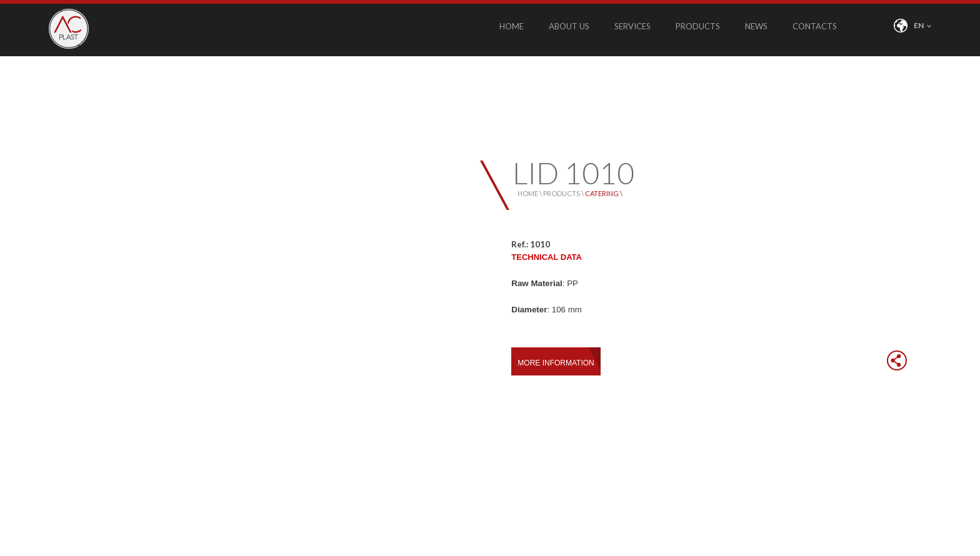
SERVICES (632, 26)
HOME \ (530, 193)
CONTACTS (815, 26)
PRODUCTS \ (564, 193)
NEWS (756, 26)
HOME (512, 26)
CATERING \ (604, 193)
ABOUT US (569, 26)
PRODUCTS (698, 26)
